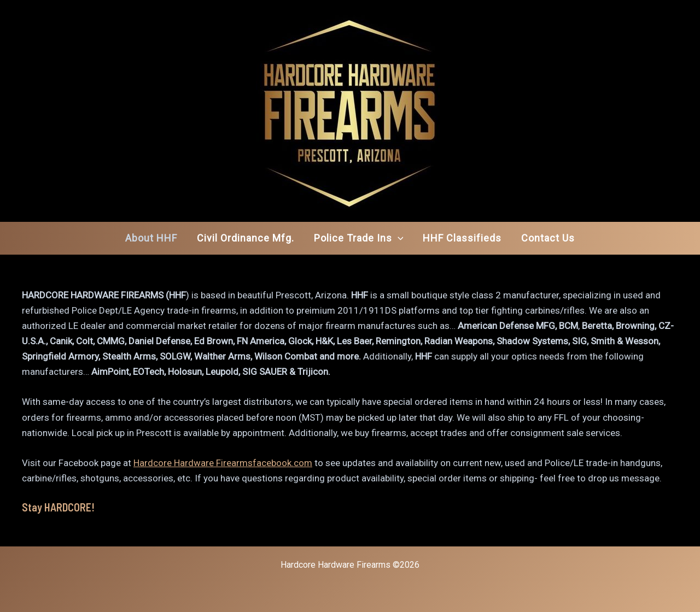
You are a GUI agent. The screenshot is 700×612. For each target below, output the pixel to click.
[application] (398, 238)
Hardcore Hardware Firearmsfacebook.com (223, 463)
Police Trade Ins (359, 238)
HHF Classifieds (462, 238)
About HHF (151, 238)
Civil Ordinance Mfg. (246, 238)
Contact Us (548, 238)
